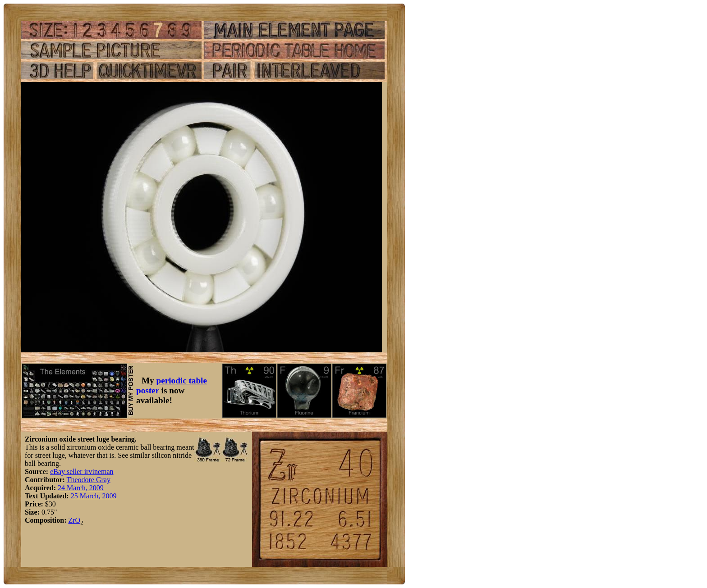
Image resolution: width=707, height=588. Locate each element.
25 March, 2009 (94, 496)
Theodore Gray (89, 480)
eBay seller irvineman (82, 472)
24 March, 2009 (81, 488)
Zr (71, 520)
